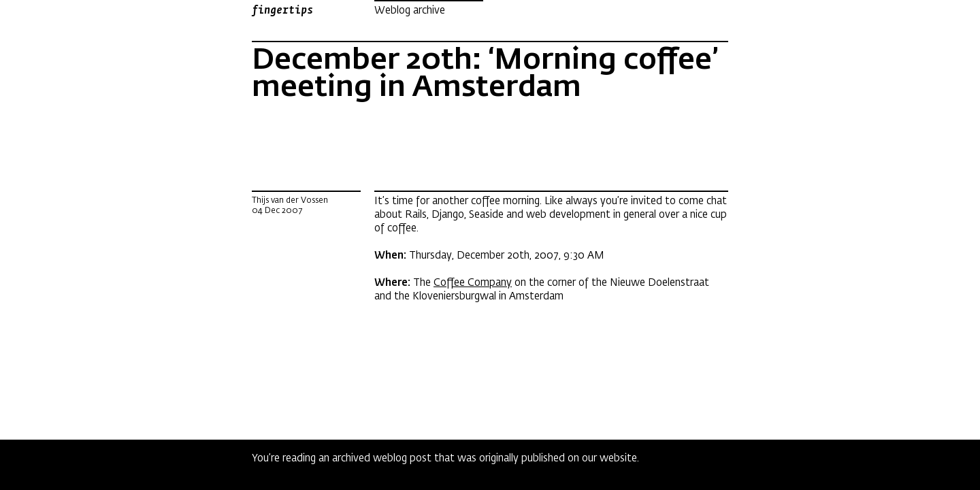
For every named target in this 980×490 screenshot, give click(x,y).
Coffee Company (473, 282)
